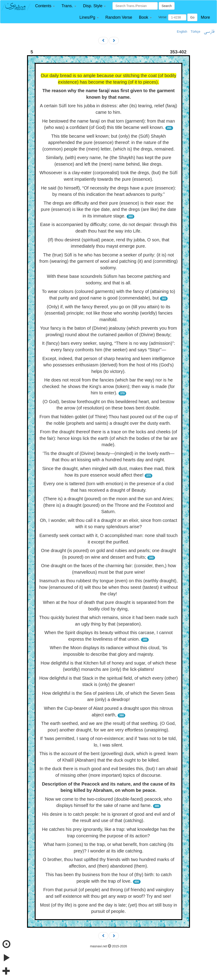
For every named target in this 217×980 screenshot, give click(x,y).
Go (192, 17)
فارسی (209, 32)
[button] (45, 6)
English (182, 32)
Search (167, 6)
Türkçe (195, 32)
